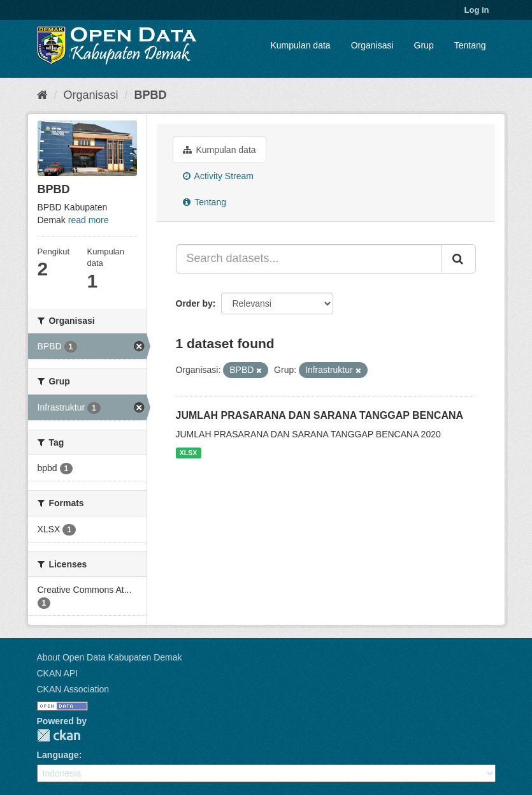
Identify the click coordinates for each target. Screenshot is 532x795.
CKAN (59, 735)
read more (89, 220)
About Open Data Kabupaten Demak (110, 657)
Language (58, 755)
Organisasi (372, 45)
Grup (424, 45)
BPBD (151, 95)
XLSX (188, 453)
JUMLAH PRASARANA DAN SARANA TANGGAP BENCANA (320, 415)
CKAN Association (73, 689)
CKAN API (58, 673)
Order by (194, 303)
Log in (477, 10)
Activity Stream (218, 176)
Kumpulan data (300, 45)
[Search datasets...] (309, 259)
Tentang (470, 45)
